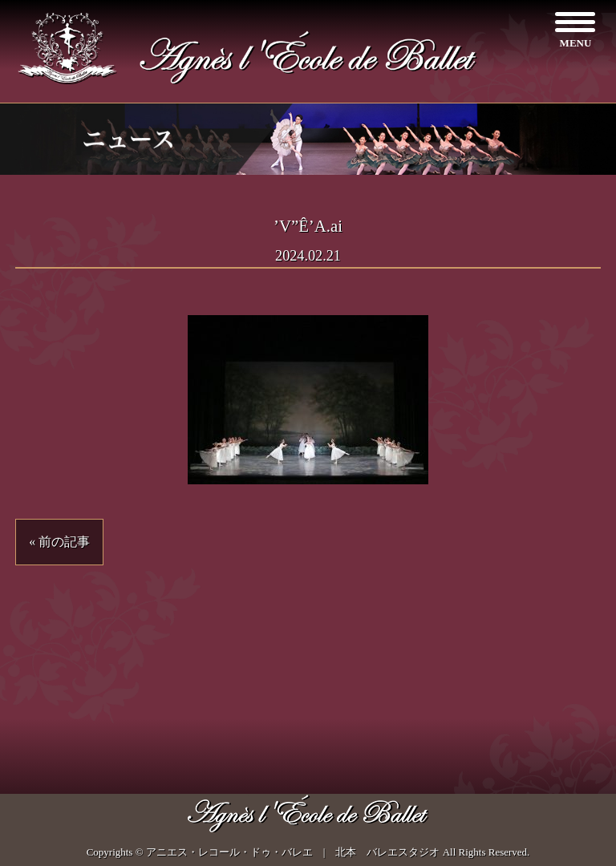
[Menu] (575, 30)
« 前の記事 (59, 542)
